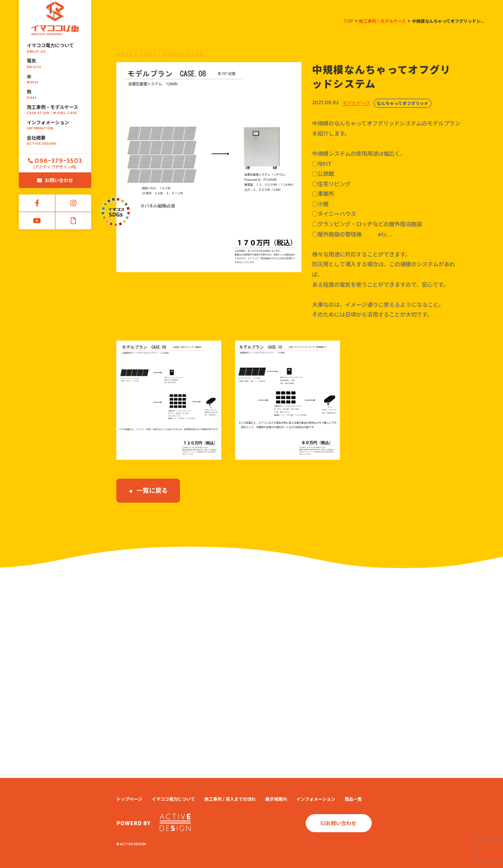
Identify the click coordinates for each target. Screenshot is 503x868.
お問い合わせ (55, 162)
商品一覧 (353, 799)
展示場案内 (276, 799)
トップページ (129, 799)
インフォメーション (55, 107)
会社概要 (55, 123)
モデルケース (356, 103)
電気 (55, 46)
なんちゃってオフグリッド (403, 103)
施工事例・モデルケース (55, 92)
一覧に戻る (148, 490)
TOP (348, 21)
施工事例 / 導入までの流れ (230, 799)
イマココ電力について (55, 31)
